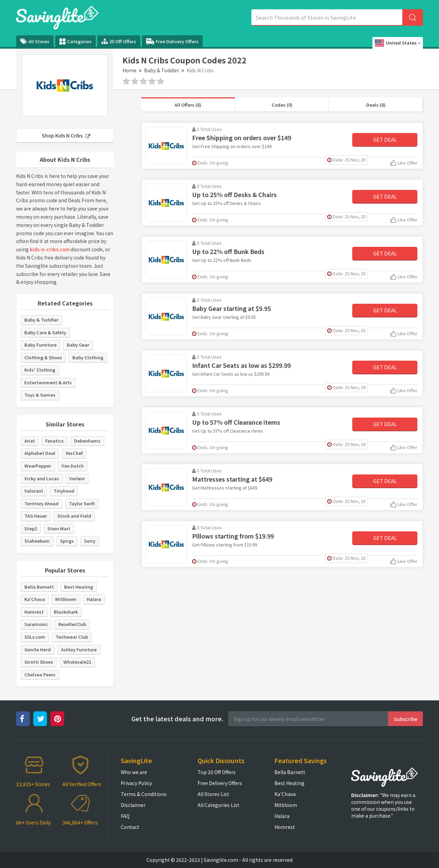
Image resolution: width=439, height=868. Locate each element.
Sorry (90, 541)
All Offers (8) (188, 105)
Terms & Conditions (144, 794)
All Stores (35, 41)
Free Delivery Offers (172, 41)
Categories (75, 41)
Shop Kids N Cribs (66, 135)
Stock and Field (74, 516)
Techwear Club (72, 637)
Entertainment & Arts (48, 382)
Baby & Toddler (162, 70)
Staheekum (37, 541)
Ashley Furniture (79, 649)
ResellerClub (72, 624)
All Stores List (213, 794)
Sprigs (67, 541)
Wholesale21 (77, 662)
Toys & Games (40, 395)
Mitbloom (66, 599)
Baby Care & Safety (45, 332)
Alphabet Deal (40, 453)
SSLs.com (35, 637)
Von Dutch (73, 466)
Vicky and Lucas (42, 478)
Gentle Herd (38, 649)
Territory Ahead (41, 503)
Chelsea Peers (40, 674)
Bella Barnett (39, 587)
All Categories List (218, 805)
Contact (130, 827)
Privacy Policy (136, 783)
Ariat (30, 441)
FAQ (125, 816)
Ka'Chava (35, 599)
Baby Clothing (88, 357)
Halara (94, 599)
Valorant (34, 491)
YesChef (74, 453)
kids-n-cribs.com (50, 249)
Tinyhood (64, 491)
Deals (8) (376, 105)
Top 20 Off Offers (217, 772)
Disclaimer (133, 805)
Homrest (34, 612)
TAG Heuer (36, 516)
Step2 (31, 528)
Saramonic (36, 624)
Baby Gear (78, 345)
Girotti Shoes (39, 662)
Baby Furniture (40, 345)
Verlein (77, 478)
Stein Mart (59, 528)
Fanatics (55, 441)
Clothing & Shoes (43, 357)
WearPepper (38, 466)
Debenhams (87, 441)
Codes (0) (282, 105)
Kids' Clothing (40, 370)
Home (129, 70)
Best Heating (79, 587)
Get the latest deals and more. (177, 719)
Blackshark (66, 612)
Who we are (134, 772)
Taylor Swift (82, 503)
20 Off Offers (119, 41)
